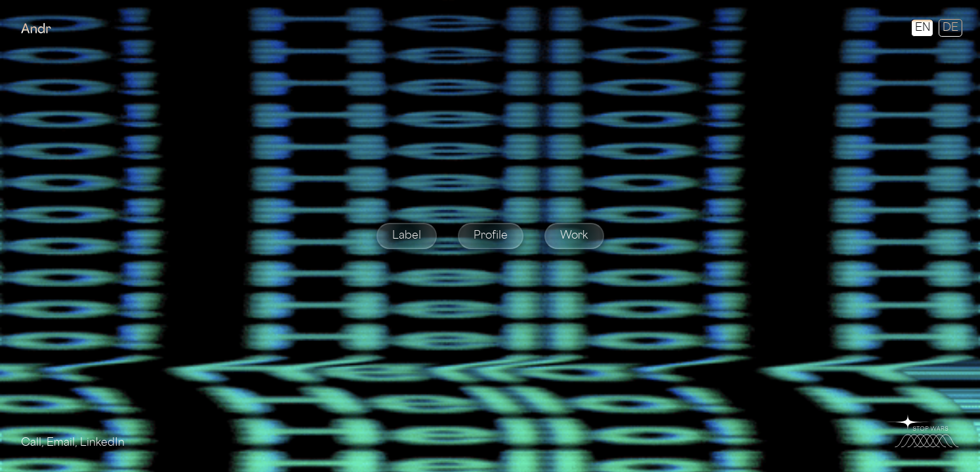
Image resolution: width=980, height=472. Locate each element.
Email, (63, 443)
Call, (34, 443)
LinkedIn (102, 443)
